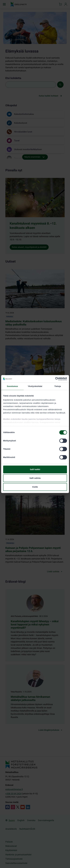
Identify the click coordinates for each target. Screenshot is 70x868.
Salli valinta (35, 478)
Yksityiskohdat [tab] (35, 386)
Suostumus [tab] (12, 386)
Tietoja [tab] (58, 386)
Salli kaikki (35, 469)
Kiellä (35, 487)
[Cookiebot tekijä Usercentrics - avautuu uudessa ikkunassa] (55, 379)
